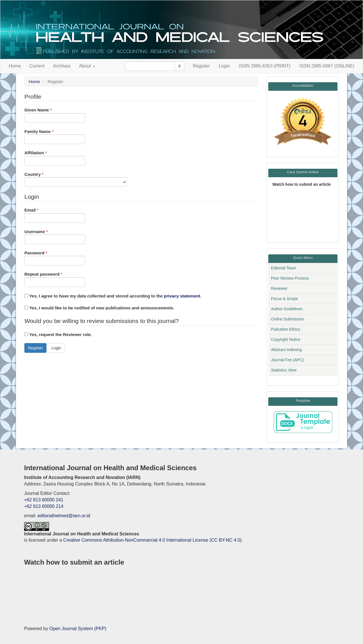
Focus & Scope (285, 299)
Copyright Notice (286, 339)
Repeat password (55, 279)
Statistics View (284, 370)
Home (15, 66)
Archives (62, 66)
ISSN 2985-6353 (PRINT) (265, 66)
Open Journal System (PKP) (78, 629)
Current (37, 66)
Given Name (55, 115)
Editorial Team (284, 268)
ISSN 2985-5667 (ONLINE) (327, 66)
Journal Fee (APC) (288, 360)
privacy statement (182, 296)
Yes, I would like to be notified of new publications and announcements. (99, 308)
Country (76, 179)
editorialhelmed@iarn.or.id (64, 516)
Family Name (55, 136)
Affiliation (55, 158)
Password (55, 258)
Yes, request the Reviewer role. (58, 334)
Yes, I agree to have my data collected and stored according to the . (113, 296)
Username (55, 236)
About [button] (87, 66)
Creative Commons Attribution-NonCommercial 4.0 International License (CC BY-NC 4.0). (153, 540)
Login (224, 66)
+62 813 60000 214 (44, 506)
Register (201, 66)
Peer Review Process (290, 278)
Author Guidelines (287, 309)
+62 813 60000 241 (44, 500)
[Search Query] (154, 66)
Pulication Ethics (286, 329)
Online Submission (288, 319)
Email (55, 215)
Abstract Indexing (286, 350)
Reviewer (279, 288)
